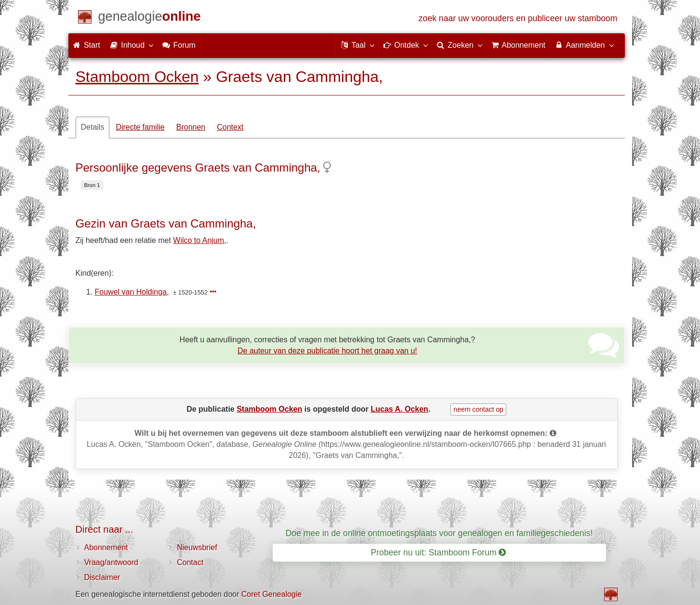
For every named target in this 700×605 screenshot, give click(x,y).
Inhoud (131, 45)
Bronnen (191, 127)
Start (87, 45)
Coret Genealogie (271, 594)
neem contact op (478, 409)
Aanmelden (584, 45)
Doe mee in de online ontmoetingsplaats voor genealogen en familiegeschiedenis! (439, 533)
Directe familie (140, 127)
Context (230, 127)
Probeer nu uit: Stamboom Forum (439, 552)
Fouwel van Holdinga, (132, 292)
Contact (190, 562)
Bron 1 (92, 185)
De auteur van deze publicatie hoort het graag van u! (327, 351)
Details (93, 127)
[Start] (150, 18)
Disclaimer (102, 577)
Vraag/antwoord (111, 562)
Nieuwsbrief (197, 547)
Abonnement (106, 547)
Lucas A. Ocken (399, 409)
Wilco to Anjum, (199, 240)
